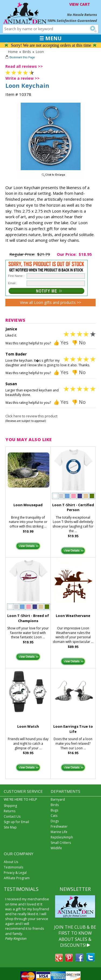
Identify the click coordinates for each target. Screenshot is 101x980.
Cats (54, 816)
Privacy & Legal (15, 873)
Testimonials (13, 867)
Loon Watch (28, 726)
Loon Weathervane (73, 616)
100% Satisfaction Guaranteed (72, 21)
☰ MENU (50, 38)
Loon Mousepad (28, 505)
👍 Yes (61, 343)
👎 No (79, 343)
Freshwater (59, 826)
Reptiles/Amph (62, 837)
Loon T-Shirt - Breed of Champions (28, 618)
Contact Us (12, 816)
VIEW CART (80, 4)
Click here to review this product (31, 416)
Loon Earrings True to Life (73, 729)
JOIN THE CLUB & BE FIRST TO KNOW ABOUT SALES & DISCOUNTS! (75, 936)
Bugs (54, 810)
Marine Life (59, 832)
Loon (40, 52)
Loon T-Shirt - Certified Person (73, 507)
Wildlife (56, 848)
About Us (11, 862)
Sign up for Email (16, 822)
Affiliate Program (17, 878)
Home (13, 52)
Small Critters (61, 843)
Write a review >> (22, 78)
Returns (10, 811)
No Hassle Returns (82, 15)
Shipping (10, 806)
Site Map (10, 827)
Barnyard (58, 799)
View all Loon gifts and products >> (50, 302)
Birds (27, 52)
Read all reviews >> (24, 66)
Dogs (55, 821)
